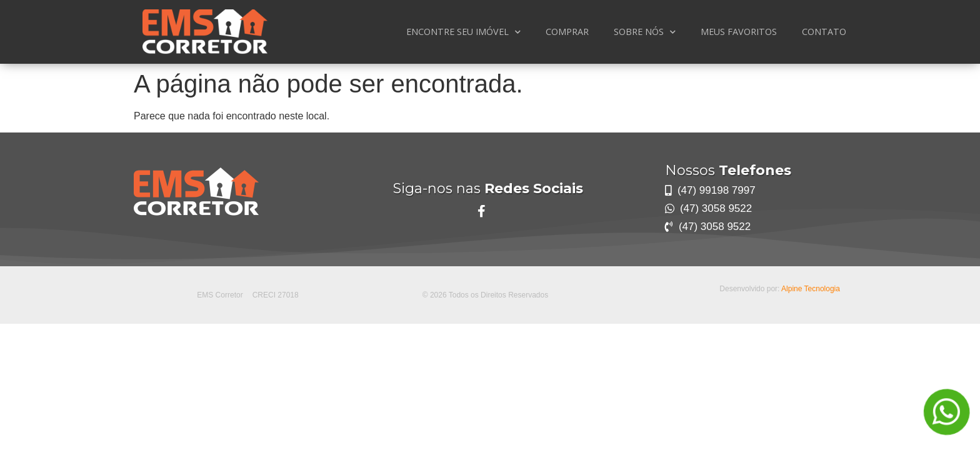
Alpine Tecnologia (811, 289)
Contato (824, 32)
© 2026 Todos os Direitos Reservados (485, 295)
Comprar (567, 32)
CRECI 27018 (276, 295)
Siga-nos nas (488, 188)
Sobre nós (645, 32)
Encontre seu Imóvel (463, 32)
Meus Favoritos (739, 32)
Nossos (728, 170)
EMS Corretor (220, 295)
